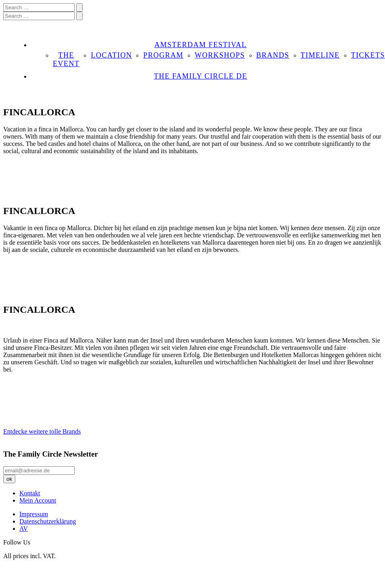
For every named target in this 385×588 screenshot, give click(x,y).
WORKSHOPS (220, 55)
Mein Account (38, 500)
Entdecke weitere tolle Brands (42, 431)
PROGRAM (163, 55)
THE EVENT (66, 59)
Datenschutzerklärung (48, 521)
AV (24, 529)
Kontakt (30, 493)
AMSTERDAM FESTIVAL (201, 45)
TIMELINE (320, 55)
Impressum (34, 514)
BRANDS (273, 55)
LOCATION (111, 55)
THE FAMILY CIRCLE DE (201, 76)
